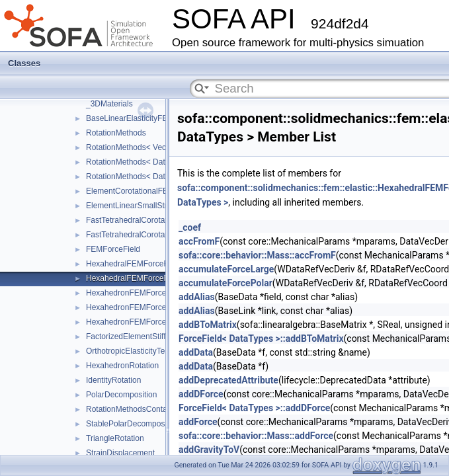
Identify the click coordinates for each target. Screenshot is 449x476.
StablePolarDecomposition (133, 424)
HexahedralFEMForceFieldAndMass (150, 278)
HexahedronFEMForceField (135, 293)
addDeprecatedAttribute (228, 380)
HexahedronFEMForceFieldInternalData (156, 307)
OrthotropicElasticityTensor (133, 351)
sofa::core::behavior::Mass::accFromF (257, 255)
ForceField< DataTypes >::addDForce (254, 408)
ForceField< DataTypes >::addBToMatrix (261, 338)
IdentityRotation (113, 380)
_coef (190, 227)
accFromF (199, 241)
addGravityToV (209, 450)
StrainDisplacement (120, 453)
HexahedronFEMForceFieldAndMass (151, 322)
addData (196, 352)
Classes (24, 63)
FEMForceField (113, 249)
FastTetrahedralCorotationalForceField (154, 220)
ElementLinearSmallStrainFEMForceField (159, 206)
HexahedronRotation (122, 366)
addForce (198, 422)
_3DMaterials (109, 104)
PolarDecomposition (121, 395)
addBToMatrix (208, 325)
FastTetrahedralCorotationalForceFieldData (162, 235)
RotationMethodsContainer (133, 409)
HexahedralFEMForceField (133, 264)
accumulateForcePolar (225, 283)
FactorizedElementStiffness (134, 337)
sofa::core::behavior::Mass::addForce (256, 436)
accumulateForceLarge (226, 269)
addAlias (197, 297)
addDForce (201, 394)
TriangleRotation (115, 438)
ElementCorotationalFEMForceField (149, 191)
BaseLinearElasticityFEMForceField (149, 118)
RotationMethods (116, 133)
